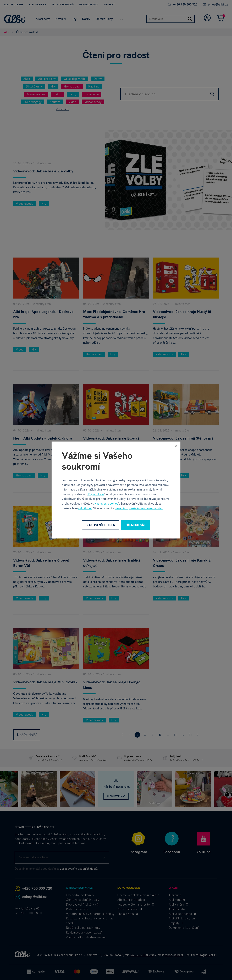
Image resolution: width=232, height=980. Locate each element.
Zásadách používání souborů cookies (139, 508)
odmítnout (85, 508)
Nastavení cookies (106, 503)
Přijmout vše (96, 494)
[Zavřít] (176, 446)
